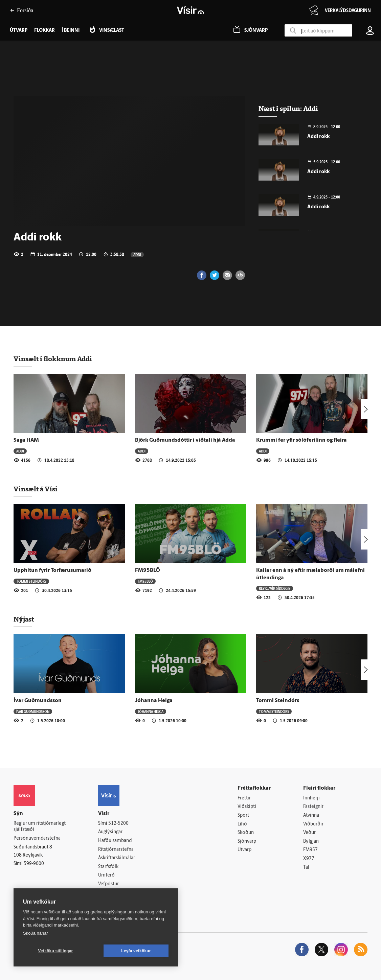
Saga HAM (26, 440)
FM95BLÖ (148, 570)
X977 (309, 859)
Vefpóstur (108, 884)
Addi (137, 254)
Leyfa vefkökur (136, 951)
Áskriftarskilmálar (117, 858)
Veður (309, 833)
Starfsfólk (108, 867)
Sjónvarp (247, 842)
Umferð (106, 875)
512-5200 (118, 824)
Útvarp (244, 850)
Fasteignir (313, 807)
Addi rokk (318, 137)
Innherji (311, 798)
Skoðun (246, 833)
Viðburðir (313, 824)
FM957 (310, 850)
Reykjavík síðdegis (275, 588)
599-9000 (34, 864)
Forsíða (22, 10)
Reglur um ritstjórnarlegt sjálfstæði (40, 827)
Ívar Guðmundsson (38, 701)
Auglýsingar (110, 832)
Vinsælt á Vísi (36, 489)
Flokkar (44, 31)
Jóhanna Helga (154, 701)
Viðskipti (247, 807)
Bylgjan (311, 842)
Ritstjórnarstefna (116, 850)
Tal (306, 868)
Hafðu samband (115, 841)
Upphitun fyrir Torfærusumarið (52, 570)
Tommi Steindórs (31, 581)
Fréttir (244, 798)
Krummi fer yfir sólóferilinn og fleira (301, 440)
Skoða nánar (36, 933)
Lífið (242, 824)
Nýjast (24, 619)
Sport (243, 815)
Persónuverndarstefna (37, 838)
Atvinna (311, 815)
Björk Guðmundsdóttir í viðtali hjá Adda (185, 440)
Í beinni (71, 31)
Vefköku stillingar (56, 951)
